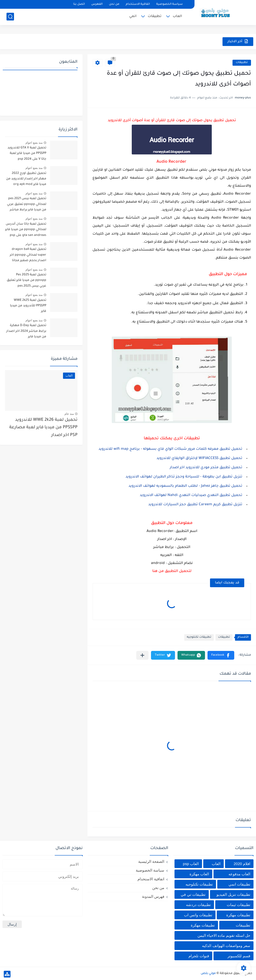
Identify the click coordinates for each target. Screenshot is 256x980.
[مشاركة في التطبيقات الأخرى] (142, 655)
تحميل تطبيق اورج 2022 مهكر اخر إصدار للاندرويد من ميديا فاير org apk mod (26, 179)
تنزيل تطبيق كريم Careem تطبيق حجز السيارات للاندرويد (195, 505)
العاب (177, 16)
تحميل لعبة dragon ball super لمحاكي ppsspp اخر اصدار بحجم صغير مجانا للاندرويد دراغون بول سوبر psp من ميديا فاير (27, 256)
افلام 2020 (242, 864)
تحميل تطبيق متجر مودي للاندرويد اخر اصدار (205, 468)
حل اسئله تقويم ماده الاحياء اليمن (224, 935)
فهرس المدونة (153, 896)
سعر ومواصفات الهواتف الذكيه (226, 946)
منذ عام (69, 414)
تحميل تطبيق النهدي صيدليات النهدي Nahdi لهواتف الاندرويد (191, 495)
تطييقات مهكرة (203, 925)
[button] (221, 655)
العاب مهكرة (199, 874)
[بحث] (10, 17)
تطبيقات (155, 16)
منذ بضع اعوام (34, 143)
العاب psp (191, 864)
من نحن (114, 4)
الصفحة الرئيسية (151, 861)
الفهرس (97, 4)
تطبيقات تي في (193, 894)
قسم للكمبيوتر (239, 956)
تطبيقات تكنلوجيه (199, 637)
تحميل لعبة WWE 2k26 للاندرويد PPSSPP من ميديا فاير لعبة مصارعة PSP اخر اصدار (43, 428)
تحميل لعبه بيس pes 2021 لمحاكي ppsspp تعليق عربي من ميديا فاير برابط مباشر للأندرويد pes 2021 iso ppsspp (27, 205)
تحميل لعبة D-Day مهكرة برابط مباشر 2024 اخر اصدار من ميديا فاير (26, 331)
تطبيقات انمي (239, 884)
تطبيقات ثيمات (238, 905)
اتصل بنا (79, 4)
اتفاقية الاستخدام (138, 4)
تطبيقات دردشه (198, 905)
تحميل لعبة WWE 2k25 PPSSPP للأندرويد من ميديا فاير (28, 306)
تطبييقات (243, 925)
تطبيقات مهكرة (238, 915)
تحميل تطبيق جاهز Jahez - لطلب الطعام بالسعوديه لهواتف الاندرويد (185, 486)
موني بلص (208, 974)
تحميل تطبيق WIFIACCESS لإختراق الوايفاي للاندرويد (199, 459)
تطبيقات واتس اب (198, 915)
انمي (133, 16)
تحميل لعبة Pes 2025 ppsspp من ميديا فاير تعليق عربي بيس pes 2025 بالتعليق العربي (26, 281)
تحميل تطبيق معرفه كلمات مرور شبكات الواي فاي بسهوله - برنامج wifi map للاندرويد (170, 449)
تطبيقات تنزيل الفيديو (233, 894)
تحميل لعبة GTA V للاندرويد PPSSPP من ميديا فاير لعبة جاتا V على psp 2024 (27, 154)
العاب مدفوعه (239, 874)
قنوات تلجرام (199, 956)
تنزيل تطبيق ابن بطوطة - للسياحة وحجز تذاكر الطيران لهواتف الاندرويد (184, 477)
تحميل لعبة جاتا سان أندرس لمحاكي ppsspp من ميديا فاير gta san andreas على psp (26, 230)
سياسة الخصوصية (169, 4)
